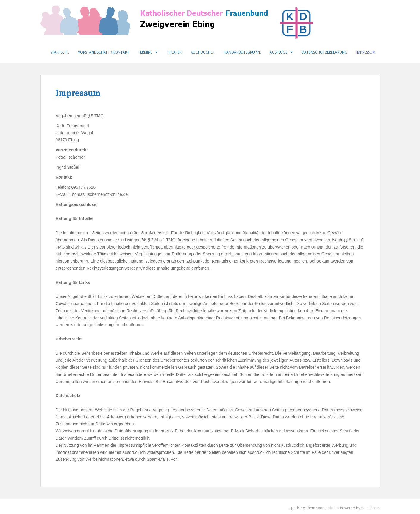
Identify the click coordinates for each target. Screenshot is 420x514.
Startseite (60, 52)
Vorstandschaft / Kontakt (104, 52)
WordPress (370, 508)
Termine (145, 52)
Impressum (366, 52)
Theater (174, 52)
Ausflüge (278, 52)
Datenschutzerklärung (324, 52)
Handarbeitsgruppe (242, 52)
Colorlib (332, 508)
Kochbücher (203, 52)
